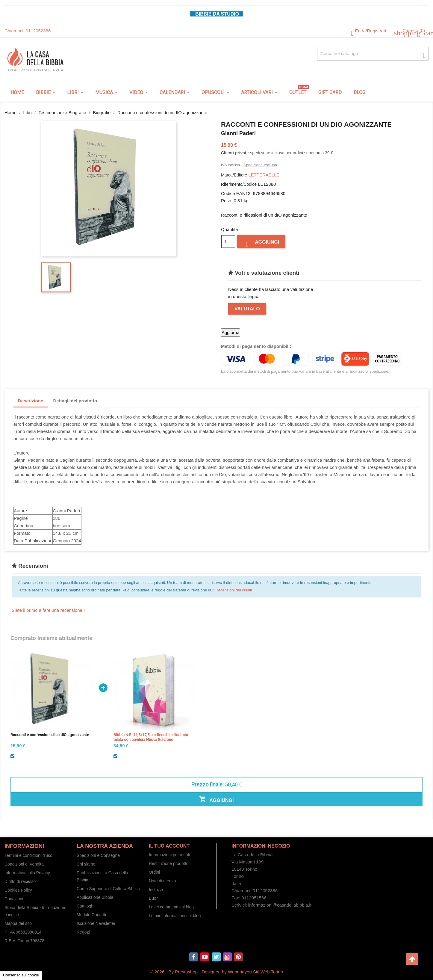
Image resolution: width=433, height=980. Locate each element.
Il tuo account (169, 846)
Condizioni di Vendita (24, 864)
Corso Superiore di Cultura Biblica (108, 889)
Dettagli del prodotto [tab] (75, 401)
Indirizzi (156, 890)
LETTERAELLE (264, 175)
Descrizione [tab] (31, 401)
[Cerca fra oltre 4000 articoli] (373, 54)
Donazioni (14, 899)
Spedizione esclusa (260, 165)
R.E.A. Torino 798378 (24, 941)
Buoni (154, 898)
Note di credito (162, 881)
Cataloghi (85, 906)
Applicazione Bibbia (95, 897)
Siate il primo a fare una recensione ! (48, 610)
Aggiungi (261, 243)
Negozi (83, 932)
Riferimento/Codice (239, 184)
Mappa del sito (18, 923)
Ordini (154, 872)
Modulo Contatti (91, 915)
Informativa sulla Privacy (27, 873)
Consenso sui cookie (21, 975)
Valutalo (247, 309)
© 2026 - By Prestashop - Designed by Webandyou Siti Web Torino (217, 972)
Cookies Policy (18, 890)
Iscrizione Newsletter (96, 923)
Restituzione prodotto (169, 863)
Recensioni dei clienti (234, 590)
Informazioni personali (169, 855)
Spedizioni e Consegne (98, 855)
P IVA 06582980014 (23, 932)
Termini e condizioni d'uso (28, 855)
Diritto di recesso (20, 881)
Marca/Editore (234, 175)
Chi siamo (86, 864)
